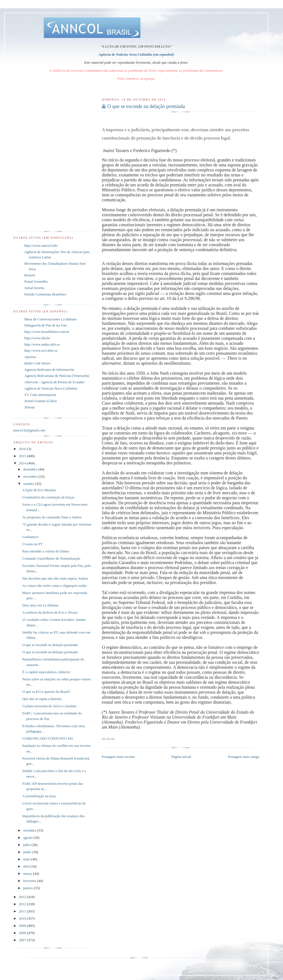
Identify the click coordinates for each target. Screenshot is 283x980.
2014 (23, 463)
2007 (23, 940)
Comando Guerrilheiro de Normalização (51, 558)
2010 (23, 918)
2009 (23, 926)
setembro (30, 830)
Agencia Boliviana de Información (49, 370)
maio (27, 859)
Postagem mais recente (118, 757)
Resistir (30, 275)
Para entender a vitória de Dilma (45, 551)
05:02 (111, 739)
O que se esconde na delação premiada (146, 106)
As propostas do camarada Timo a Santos (52, 517)
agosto (28, 838)
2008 (23, 933)
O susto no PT (32, 544)
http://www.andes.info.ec (42, 344)
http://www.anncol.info (41, 245)
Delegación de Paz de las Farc (46, 325)
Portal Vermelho (36, 281)
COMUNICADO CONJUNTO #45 (48, 738)
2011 (23, 911)
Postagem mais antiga (244, 757)
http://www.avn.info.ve (41, 350)
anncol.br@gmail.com (29, 430)
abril (27, 866)
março (28, 874)
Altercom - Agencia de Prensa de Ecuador (54, 382)
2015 (23, 456)
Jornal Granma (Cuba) (40, 401)
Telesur (30, 407)
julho (27, 845)
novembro (31, 476)
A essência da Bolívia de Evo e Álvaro (50, 612)
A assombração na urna (39, 796)
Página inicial (181, 757)
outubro (29, 484)
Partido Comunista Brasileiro (45, 294)
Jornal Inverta (34, 288)
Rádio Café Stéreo (37, 363)
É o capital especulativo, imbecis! (46, 672)
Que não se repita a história (42, 699)
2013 (23, 897)
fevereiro (30, 881)
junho (28, 852)
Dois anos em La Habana (40, 605)
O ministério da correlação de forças (48, 497)
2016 (23, 449)
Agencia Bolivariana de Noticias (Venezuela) (57, 376)
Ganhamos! (30, 537)
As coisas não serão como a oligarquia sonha (54, 586)
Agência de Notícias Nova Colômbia (51, 388)
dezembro (31, 469)
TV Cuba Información (40, 395)
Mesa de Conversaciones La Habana (50, 319)
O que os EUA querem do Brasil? (46, 692)
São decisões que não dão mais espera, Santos (55, 578)
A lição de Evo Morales (39, 490)
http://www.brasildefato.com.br (47, 332)
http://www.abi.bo (37, 338)
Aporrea (30, 357)
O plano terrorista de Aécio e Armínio (49, 706)
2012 (23, 904)
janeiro (29, 888)
